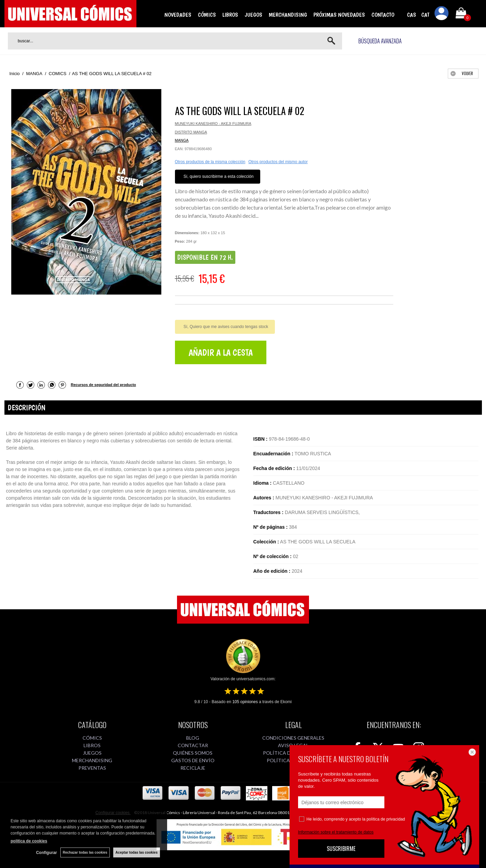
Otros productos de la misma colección (210, 162)
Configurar (47, 853)
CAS (411, 15)
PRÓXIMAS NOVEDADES (339, 15)
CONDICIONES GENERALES (293, 738)
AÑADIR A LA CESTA (221, 352)
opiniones (245, 702)
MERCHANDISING (288, 15)
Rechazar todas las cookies (85, 852)
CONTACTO (383, 15)
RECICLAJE (193, 768)
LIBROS (230, 15)
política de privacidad (386, 819)
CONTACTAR (193, 745)
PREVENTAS (92, 768)
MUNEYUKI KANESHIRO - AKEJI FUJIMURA (213, 124)
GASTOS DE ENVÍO (193, 760)
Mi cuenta (442, 14)
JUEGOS (253, 15)
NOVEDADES (178, 15)
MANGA (182, 140)
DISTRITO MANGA (191, 132)
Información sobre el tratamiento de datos (336, 832)
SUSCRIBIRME (341, 849)
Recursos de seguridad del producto (104, 385)
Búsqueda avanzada (380, 41)
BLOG (193, 738)
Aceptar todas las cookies (137, 852)
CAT (425, 15)
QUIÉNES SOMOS (193, 753)
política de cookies (29, 841)
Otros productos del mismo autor (278, 162)
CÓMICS (207, 15)
